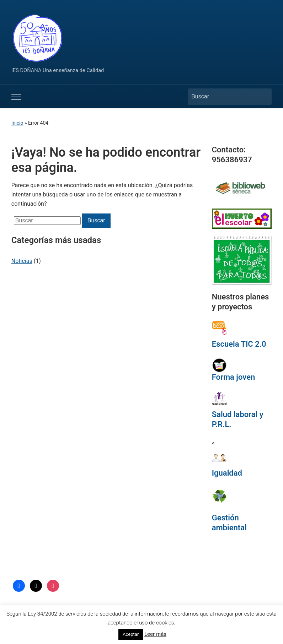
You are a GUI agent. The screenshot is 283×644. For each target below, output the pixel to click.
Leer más (155, 634)
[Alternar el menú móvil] (16, 97)
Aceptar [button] (131, 634)
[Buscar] (223, 97)
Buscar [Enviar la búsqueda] (263, 97)
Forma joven (234, 377)
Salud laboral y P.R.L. (238, 419)
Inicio (17, 123)
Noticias (22, 261)
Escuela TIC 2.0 (239, 344)
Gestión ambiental (229, 523)
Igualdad (227, 473)
